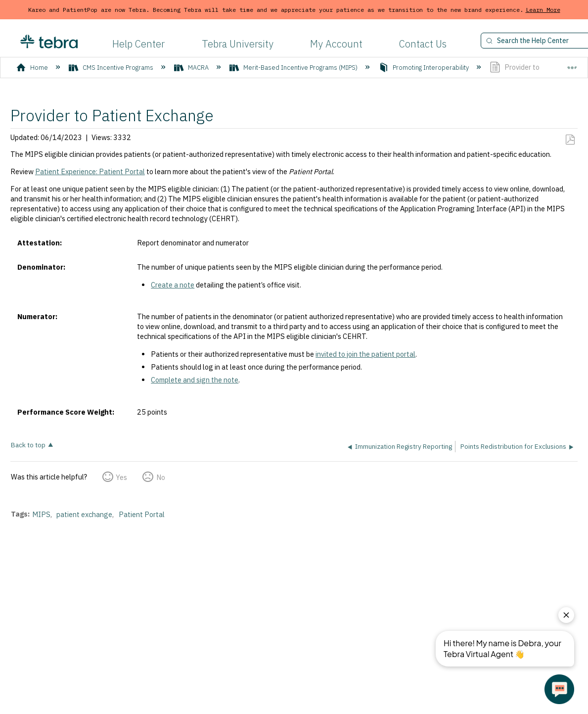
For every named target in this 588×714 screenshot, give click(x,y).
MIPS (41, 514)
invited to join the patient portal (365, 354)
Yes (121, 477)
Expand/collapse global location (572, 64)
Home (33, 68)
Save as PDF (570, 140)
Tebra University (238, 44)
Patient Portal (142, 514)
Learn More (543, 10)
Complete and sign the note (195, 380)
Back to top (28, 445)
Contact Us (423, 44)
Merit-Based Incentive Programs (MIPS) (294, 68)
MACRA (192, 68)
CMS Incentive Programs (112, 68)
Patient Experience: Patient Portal (90, 171)
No (161, 477)
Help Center (138, 44)
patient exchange (84, 514)
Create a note (173, 285)
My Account (336, 44)
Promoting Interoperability (425, 68)
